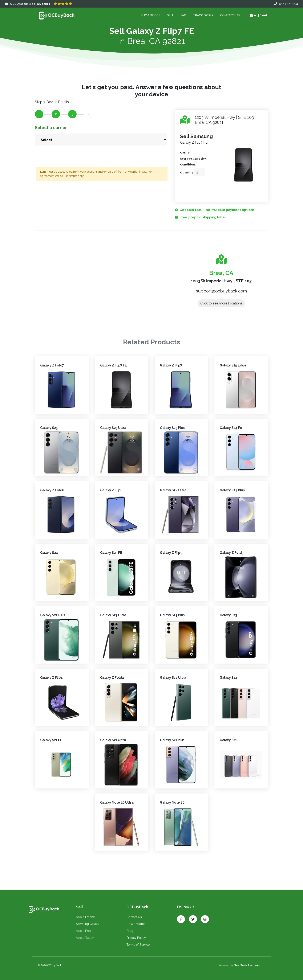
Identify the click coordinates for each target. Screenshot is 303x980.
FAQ (183, 15)
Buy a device (150, 15)
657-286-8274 (286, 4)
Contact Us (230, 15)
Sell (170, 15)
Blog (130, 931)
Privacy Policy (136, 938)
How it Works (136, 924)
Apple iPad (83, 931)
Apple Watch (85, 938)
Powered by (239, 965)
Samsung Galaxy (87, 924)
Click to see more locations (222, 304)
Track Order (203, 15)
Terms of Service (138, 945)
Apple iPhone (85, 917)
